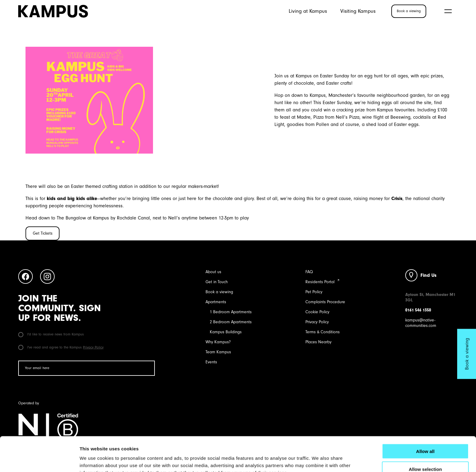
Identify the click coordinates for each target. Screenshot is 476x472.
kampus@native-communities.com (421, 323)
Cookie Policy (317, 312)
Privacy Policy (93, 347)
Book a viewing (219, 292)
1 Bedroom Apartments (231, 312)
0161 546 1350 (418, 310)
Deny (425, 455)
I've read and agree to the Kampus (61, 347)
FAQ (309, 272)
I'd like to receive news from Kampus (51, 334)
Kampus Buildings (226, 332)
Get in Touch (217, 282)
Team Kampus (218, 352)
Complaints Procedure (325, 302)
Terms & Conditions (323, 332)
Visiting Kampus (358, 11)
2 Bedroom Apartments (231, 322)
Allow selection (425, 437)
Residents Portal (320, 282)
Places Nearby (318, 342)
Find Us (428, 275)
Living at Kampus (308, 11)
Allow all (425, 419)
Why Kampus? (218, 342)
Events (211, 362)
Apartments (216, 302)
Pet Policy (314, 292)
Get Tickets (43, 233)
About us (213, 272)
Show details (319, 460)
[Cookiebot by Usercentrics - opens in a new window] (39, 460)
